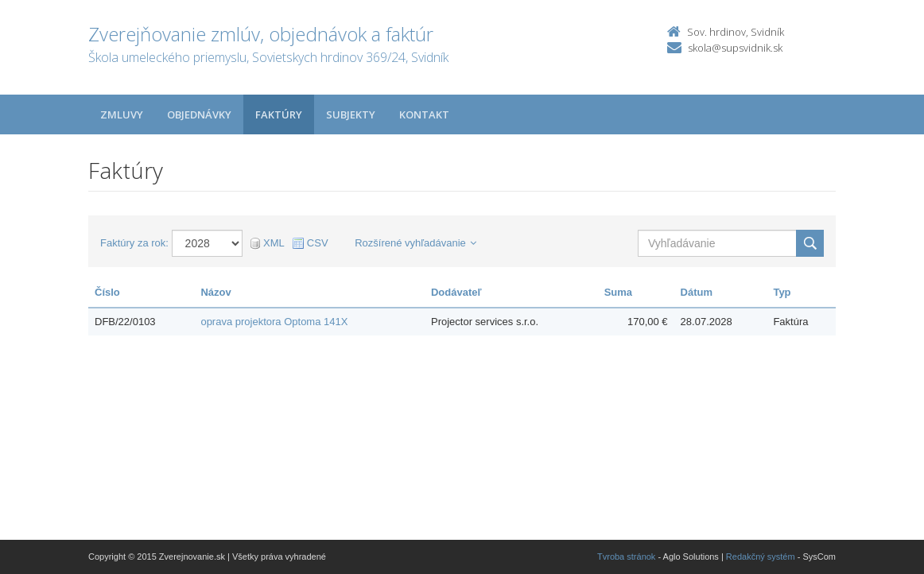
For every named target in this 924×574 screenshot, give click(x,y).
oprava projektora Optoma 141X (274, 322)
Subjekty (351, 114)
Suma (618, 292)
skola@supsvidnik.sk (735, 48)
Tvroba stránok (626, 557)
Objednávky (199, 114)
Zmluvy (122, 114)
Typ (782, 292)
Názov (215, 292)
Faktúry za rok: (134, 243)
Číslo (107, 292)
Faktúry (279, 114)
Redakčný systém (761, 557)
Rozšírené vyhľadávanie (415, 243)
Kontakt (424, 114)
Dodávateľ (456, 292)
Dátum (697, 292)
